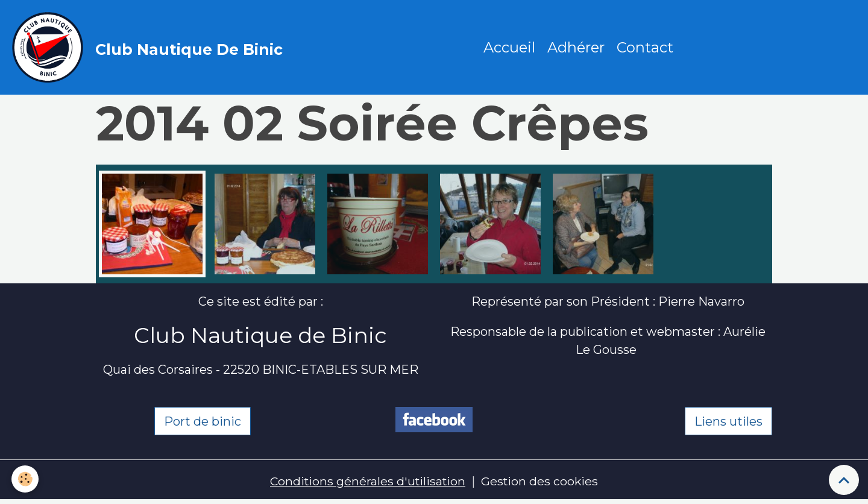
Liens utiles (728, 423)
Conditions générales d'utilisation (367, 483)
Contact (646, 48)
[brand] (151, 48)
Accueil (510, 48)
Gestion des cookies (542, 483)
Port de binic (203, 423)
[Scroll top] (844, 480)
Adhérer (577, 48)
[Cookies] (26, 479)
